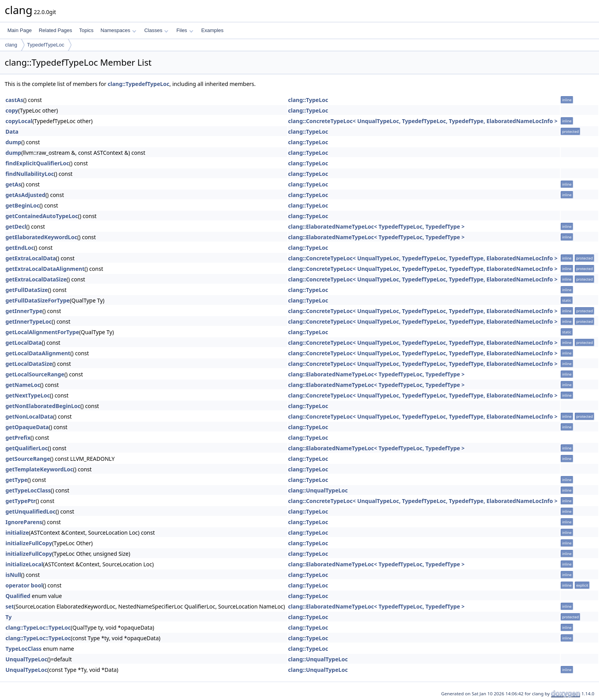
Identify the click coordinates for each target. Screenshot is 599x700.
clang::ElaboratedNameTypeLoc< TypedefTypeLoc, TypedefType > (376, 226)
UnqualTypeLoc (26, 659)
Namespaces (118, 30)
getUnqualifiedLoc (30, 511)
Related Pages (55, 30)
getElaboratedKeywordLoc (41, 237)
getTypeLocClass (28, 490)
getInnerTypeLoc (29, 321)
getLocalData (24, 343)
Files (185, 30)
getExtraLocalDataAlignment (45, 269)
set (10, 606)
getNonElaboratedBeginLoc (43, 406)
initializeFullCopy (29, 543)
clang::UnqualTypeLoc (318, 490)
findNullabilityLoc (30, 174)
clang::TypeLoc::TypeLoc (38, 627)
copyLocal (19, 121)
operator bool (24, 585)
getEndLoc (20, 248)
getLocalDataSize (29, 364)
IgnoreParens (24, 522)
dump (13, 142)
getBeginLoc (22, 205)
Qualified (18, 596)
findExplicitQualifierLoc (37, 163)
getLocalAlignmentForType (42, 332)
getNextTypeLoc (28, 395)
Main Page (20, 30)
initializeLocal (24, 564)
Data (12, 132)
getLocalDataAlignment (38, 353)
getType (16, 480)
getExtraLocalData (31, 258)
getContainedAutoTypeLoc (42, 216)
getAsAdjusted (25, 195)
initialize (17, 533)
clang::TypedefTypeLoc (139, 84)
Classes (156, 30)
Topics (86, 30)
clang (11, 45)
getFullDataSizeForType (38, 300)
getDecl (16, 226)
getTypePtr (21, 501)
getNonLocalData (29, 416)
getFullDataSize (27, 290)
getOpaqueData (27, 427)
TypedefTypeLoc (46, 45)
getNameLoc (23, 385)
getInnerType (24, 311)
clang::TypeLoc (308, 100)
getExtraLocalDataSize (36, 279)
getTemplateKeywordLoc (39, 469)
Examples (212, 30)
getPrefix (18, 438)
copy (12, 110)
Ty (9, 617)
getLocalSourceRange (35, 374)
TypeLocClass (23, 649)
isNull (13, 575)
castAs (14, 100)
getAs (13, 184)
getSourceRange (28, 459)
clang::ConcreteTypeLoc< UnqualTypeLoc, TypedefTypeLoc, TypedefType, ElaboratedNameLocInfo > (423, 121)
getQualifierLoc (27, 448)
